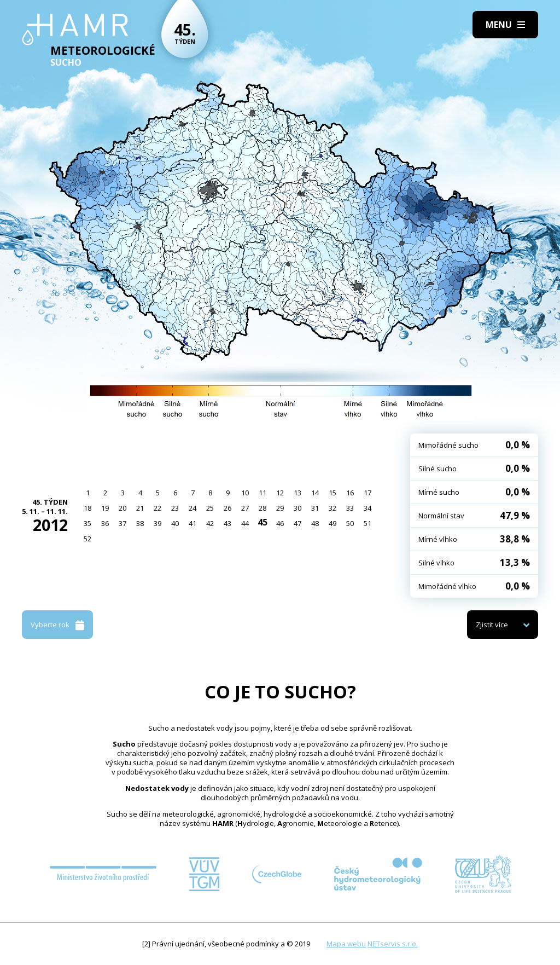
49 (332, 523)
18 (87, 508)
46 (280, 523)
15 (332, 493)
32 (332, 508)
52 (87, 539)
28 (262, 508)
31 (315, 508)
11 (262, 493)
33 (350, 508)
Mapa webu (346, 944)
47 (297, 523)
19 (105, 508)
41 (192, 523)
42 (210, 523)
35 (87, 523)
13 (297, 493)
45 (262, 522)
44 (245, 523)
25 (210, 508)
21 (140, 508)
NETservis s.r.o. (393, 944)
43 (227, 523)
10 (245, 493)
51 (367, 523)
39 (157, 523)
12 (280, 493)
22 (157, 508)
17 (367, 493)
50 (350, 523)
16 (350, 493)
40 (175, 523)
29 (280, 508)
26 (227, 508)
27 (245, 508)
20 (122, 508)
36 (105, 523)
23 (175, 508)
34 (367, 508)
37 (122, 523)
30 (297, 508)
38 (140, 523)
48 (315, 523)
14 (315, 493)
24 (192, 508)
